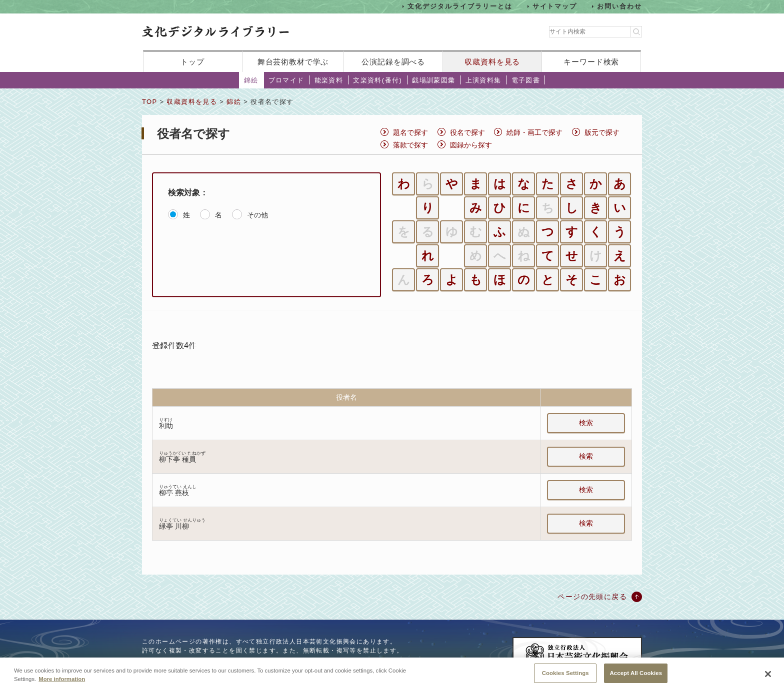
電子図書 (526, 80)
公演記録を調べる (393, 62)
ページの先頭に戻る (592, 597)
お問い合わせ (619, 6)
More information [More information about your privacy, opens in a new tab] (62, 685)
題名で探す (410, 132)
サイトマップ (555, 6)
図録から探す (471, 145)
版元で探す (602, 132)
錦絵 (251, 80)
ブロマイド (286, 80)
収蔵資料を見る (492, 62)
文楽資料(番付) (377, 80)
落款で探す (410, 145)
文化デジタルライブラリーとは (460, 6)
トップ (192, 62)
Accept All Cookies (636, 679)
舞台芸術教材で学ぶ (293, 62)
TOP (149, 102)
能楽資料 (329, 80)
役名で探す (467, 132)
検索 (586, 423)
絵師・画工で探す (534, 132)
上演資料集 (483, 80)
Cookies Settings (565, 679)
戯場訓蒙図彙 (433, 80)
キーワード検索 (591, 62)
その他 (257, 215)
